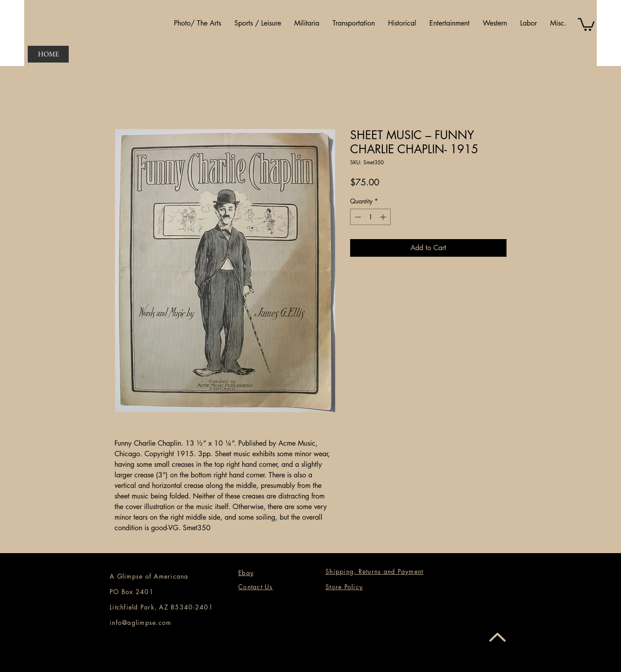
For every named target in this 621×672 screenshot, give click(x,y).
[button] (198, 23)
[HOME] (48, 54)
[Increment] (384, 217)
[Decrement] (357, 217)
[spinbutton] (370, 217)
